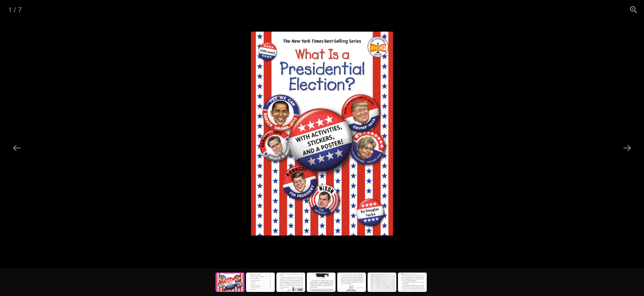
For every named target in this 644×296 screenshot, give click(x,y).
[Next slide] (627, 148)
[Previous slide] (17, 148)
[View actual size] (634, 10)
